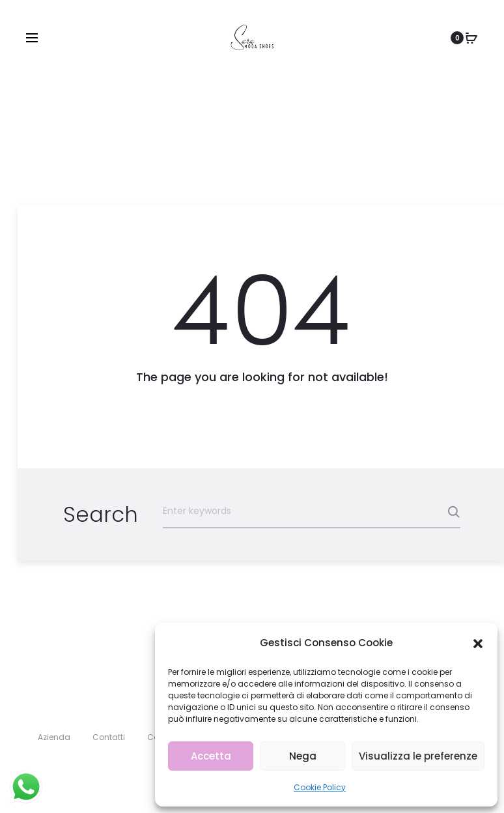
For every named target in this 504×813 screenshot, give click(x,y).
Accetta (211, 756)
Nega (303, 756)
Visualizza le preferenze (418, 756)
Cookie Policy (320, 787)
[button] (478, 643)
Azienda (54, 737)
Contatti (109, 737)
